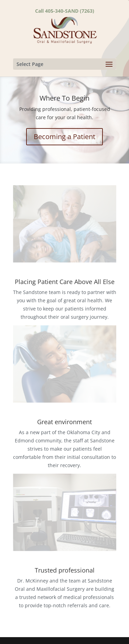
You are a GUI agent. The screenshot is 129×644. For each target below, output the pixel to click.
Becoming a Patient (64, 137)
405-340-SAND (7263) (70, 11)
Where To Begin (64, 98)
